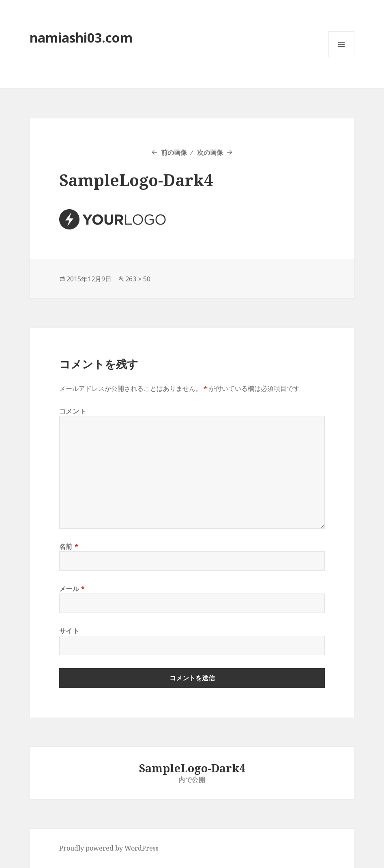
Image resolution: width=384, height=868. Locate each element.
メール (72, 589)
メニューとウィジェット (341, 57)
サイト (69, 631)
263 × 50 (138, 279)
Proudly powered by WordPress (109, 848)
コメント (73, 411)
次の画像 (210, 152)
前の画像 (174, 152)
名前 (69, 547)
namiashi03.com (81, 38)
